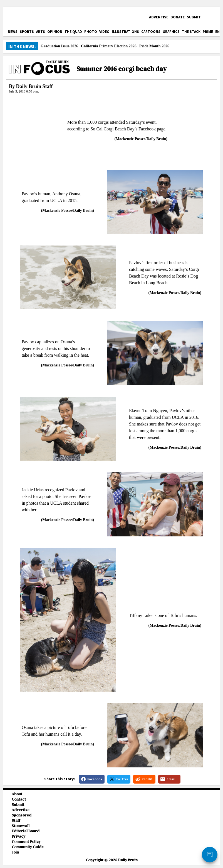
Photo (91, 32)
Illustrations (125, 32)
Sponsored (22, 815)
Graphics (171, 32)
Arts (41, 32)
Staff (16, 820)
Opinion (55, 32)
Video (104, 32)
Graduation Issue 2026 (59, 46)
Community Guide (28, 847)
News (13, 32)
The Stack (191, 32)
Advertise (159, 17)
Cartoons (151, 32)
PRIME (208, 32)
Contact (19, 799)
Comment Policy (26, 842)
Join (15, 852)
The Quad (73, 32)
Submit (194, 17)
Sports (27, 32)
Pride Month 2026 (154, 46)
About (17, 794)
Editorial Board (26, 831)
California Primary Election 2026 (109, 46)
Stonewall (21, 826)
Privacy (18, 836)
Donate (178, 17)
